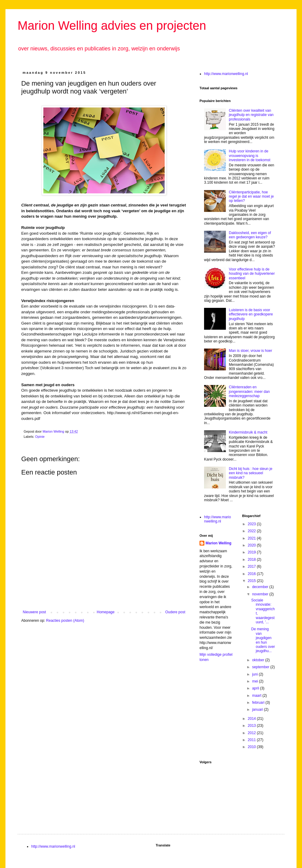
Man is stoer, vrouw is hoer (251, 351)
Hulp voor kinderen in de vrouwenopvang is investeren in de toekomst (250, 156)
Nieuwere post (34, 612)
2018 (252, 560)
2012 (252, 733)
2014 (252, 719)
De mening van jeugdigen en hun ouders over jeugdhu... (263, 640)
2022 (252, 531)
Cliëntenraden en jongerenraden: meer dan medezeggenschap (249, 391)
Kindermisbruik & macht (248, 432)
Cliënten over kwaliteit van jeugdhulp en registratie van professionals (251, 115)
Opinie (40, 437)
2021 (252, 538)
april (256, 688)
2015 (252, 581)
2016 (252, 574)
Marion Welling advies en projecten (112, 26)
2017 (252, 567)
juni (255, 674)
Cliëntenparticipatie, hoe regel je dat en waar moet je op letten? (251, 197)
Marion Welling (218, 543)
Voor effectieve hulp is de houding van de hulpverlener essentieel (252, 274)
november (261, 594)
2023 (252, 524)
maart (257, 696)
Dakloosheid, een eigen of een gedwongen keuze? (250, 235)
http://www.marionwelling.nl (226, 74)
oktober (258, 660)
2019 (252, 552)
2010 (252, 747)
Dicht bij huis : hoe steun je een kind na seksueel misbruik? (251, 473)
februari (259, 703)
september (261, 667)
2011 (252, 740)
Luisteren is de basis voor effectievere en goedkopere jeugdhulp (251, 314)
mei (255, 681)
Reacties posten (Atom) (65, 621)
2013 (252, 726)
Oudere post (175, 612)
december (261, 587)
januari (258, 710)
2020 (252, 545)
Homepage (106, 612)
